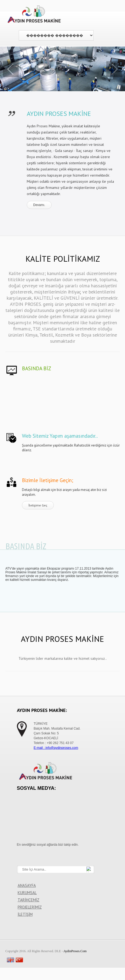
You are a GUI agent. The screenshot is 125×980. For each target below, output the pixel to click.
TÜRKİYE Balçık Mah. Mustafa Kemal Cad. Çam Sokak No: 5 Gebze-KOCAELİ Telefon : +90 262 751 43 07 (57, 733)
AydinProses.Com (75, 951)
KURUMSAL (27, 893)
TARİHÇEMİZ (29, 900)
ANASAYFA (27, 885)
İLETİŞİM (25, 914)
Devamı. (39, 205)
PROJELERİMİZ (30, 907)
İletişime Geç (38, 505)
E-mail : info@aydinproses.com (56, 748)
